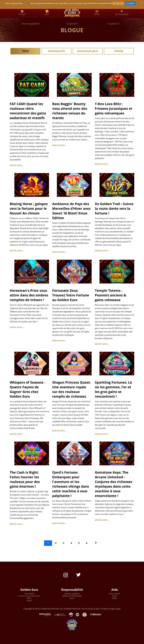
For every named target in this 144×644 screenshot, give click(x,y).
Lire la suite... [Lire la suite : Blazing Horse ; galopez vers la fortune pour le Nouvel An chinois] (17, 250)
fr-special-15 (114, 24)
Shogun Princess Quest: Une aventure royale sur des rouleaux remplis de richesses (71, 389)
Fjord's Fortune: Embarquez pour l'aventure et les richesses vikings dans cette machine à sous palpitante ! (71, 484)
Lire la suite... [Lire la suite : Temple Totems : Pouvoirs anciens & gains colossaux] (102, 344)
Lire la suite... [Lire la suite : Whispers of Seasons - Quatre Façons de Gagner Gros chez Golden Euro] (17, 434)
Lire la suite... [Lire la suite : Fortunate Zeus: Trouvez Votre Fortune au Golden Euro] (59, 340)
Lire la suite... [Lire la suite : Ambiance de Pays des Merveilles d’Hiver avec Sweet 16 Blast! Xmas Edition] (59, 252)
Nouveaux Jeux (88, 51)
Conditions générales (72, 594)
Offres (29, 598)
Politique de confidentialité (72, 596)
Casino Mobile (29, 594)
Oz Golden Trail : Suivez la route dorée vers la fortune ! (114, 208)
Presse (119, 51)
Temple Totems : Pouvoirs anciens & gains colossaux (110, 295)
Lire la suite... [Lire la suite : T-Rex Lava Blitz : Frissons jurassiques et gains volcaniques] (102, 164)
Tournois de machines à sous (29, 596)
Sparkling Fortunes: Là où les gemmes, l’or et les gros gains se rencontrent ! (113, 389)
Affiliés (115, 598)
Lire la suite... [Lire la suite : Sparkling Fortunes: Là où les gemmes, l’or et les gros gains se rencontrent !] (102, 434)
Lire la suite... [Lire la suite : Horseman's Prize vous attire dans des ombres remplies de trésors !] (17, 327)
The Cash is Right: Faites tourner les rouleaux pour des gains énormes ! (25, 479)
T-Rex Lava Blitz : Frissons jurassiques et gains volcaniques (114, 108)
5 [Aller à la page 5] (79, 543)
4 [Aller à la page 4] (71, 543)
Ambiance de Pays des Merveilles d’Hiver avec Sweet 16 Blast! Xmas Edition (71, 211)
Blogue (29, 600)
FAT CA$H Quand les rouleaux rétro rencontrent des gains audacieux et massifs (28, 111)
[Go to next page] (95, 543)
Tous (25, 51)
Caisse (72, 598)
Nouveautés (56, 51)
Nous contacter (115, 594)
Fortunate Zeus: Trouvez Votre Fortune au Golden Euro (71, 295)
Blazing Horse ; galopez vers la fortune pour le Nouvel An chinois (29, 208)
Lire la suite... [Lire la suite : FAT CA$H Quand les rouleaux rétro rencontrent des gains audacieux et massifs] (17, 165)
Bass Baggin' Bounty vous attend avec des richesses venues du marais (70, 111)
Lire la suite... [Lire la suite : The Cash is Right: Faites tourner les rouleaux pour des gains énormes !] (17, 524)
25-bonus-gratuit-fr (31, 24)
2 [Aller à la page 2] (56, 543)
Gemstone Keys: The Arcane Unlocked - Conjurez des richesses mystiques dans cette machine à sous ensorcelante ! (113, 484)
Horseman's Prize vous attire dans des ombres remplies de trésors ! (29, 295)
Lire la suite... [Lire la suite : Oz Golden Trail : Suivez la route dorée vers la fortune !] (102, 250)
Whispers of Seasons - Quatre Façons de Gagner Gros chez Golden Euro (28, 389)
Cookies (27, 3)
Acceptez (131, 3)
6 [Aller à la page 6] (87, 543)
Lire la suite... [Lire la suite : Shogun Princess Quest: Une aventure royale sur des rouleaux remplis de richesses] (59, 430)
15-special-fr (72, 24)
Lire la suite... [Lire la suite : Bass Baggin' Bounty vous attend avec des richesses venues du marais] (59, 145)
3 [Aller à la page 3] (63, 543)
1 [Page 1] (48, 543)
